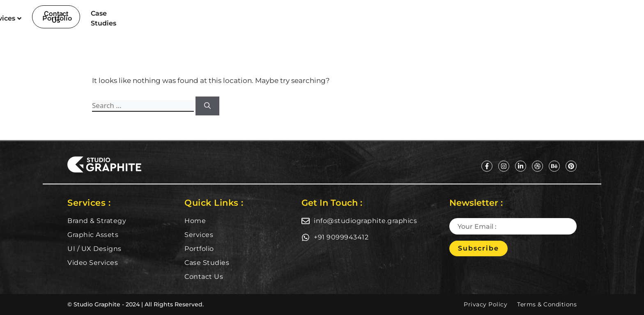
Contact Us (204, 277)
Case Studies (407, 18)
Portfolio (352, 18)
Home (253, 18)
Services (299, 18)
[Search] (207, 106)
